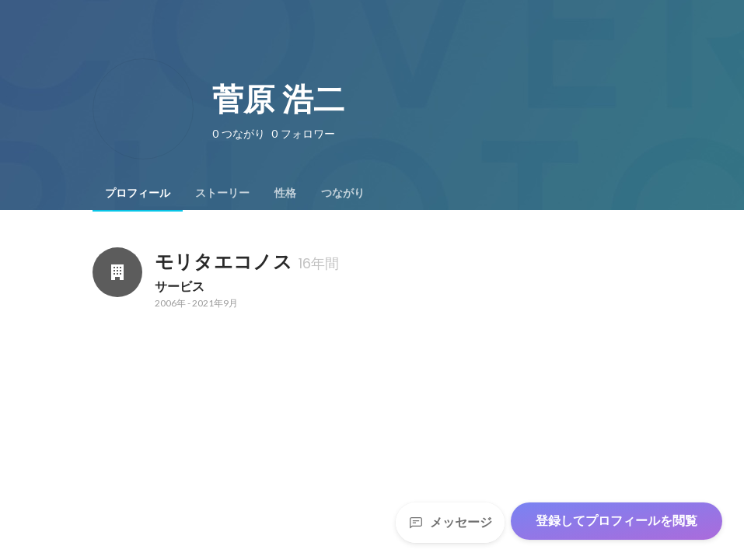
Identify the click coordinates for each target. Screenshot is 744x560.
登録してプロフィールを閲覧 (617, 521)
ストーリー (222, 193)
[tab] (138, 193)
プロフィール (138, 193)
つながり (343, 193)
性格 (285, 193)
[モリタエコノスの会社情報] (117, 272)
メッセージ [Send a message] (450, 522)
